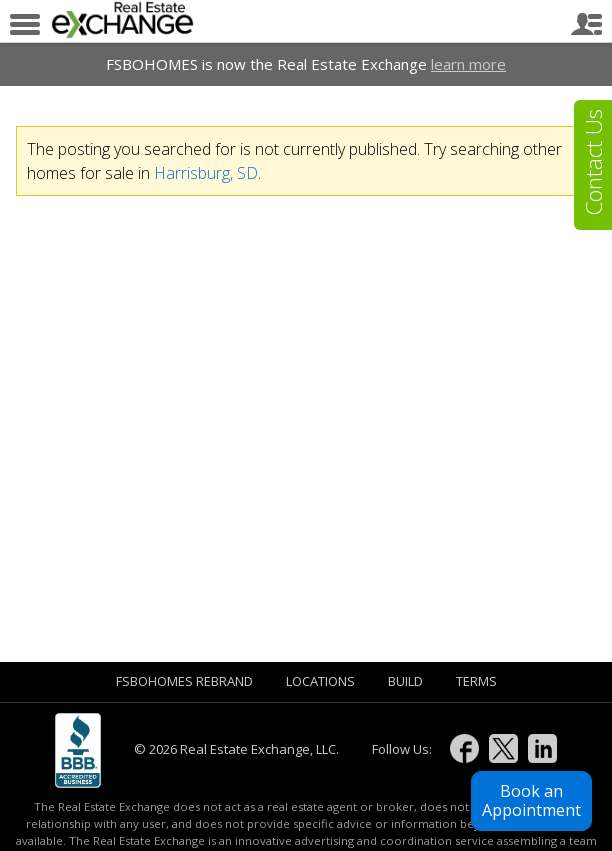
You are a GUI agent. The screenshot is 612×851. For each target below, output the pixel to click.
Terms (476, 681)
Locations (320, 681)
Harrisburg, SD (206, 173)
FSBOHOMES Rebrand (184, 681)
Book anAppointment (531, 800)
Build (405, 681)
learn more (468, 64)
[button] (531, 801)
